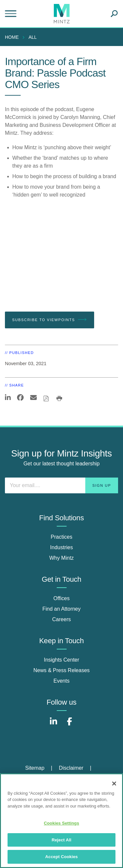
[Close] (114, 784)
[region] (61, 821)
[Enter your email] (61, 485)
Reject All (61, 840)
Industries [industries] (61, 547)
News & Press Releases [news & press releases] (62, 670)
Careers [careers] (61, 619)
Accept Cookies (61, 857)
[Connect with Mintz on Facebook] (70, 725)
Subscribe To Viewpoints (50, 320)
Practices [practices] (62, 537)
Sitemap (35, 768)
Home (12, 37)
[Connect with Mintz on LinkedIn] (53, 725)
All (33, 37)
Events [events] (61, 681)
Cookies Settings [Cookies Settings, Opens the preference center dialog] (62, 823)
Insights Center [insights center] (62, 660)
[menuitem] (13, 37)
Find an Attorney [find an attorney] (61, 609)
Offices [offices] (62, 598)
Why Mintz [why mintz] (61, 558)
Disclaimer (71, 768)
